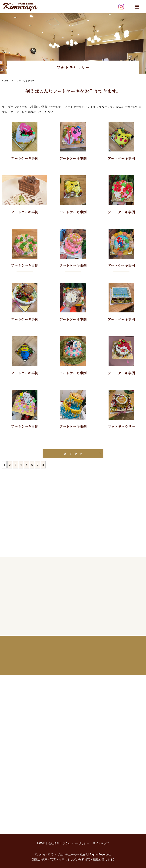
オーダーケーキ (73, 454)
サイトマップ (101, 843)
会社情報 (54, 843)
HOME (5, 81)
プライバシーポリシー (76, 843)
